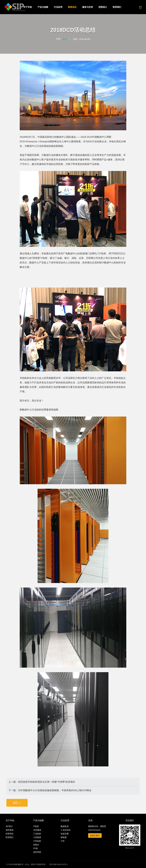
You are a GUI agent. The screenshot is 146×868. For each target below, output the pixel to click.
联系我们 (117, 7)
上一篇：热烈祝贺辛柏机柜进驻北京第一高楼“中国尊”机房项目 (42, 782)
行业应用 (58, 7)
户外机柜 (37, 841)
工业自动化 (66, 830)
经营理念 (10, 834)
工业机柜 (37, 834)
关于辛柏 (28, 7)
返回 (17, 803)
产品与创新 (43, 7)
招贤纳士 (103, 7)
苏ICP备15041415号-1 (59, 864)
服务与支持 (88, 7)
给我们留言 (95, 836)
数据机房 (65, 826)
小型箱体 (37, 837)
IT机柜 (36, 826)
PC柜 (36, 848)
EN (140, 7)
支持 (90, 820)
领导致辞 (10, 830)
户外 (63, 841)
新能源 (64, 837)
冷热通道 (37, 830)
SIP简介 (9, 826)
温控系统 (37, 852)
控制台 (36, 845)
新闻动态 (72, 7)
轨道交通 (65, 834)
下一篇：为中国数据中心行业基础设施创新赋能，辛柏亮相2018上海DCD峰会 (50, 790)
